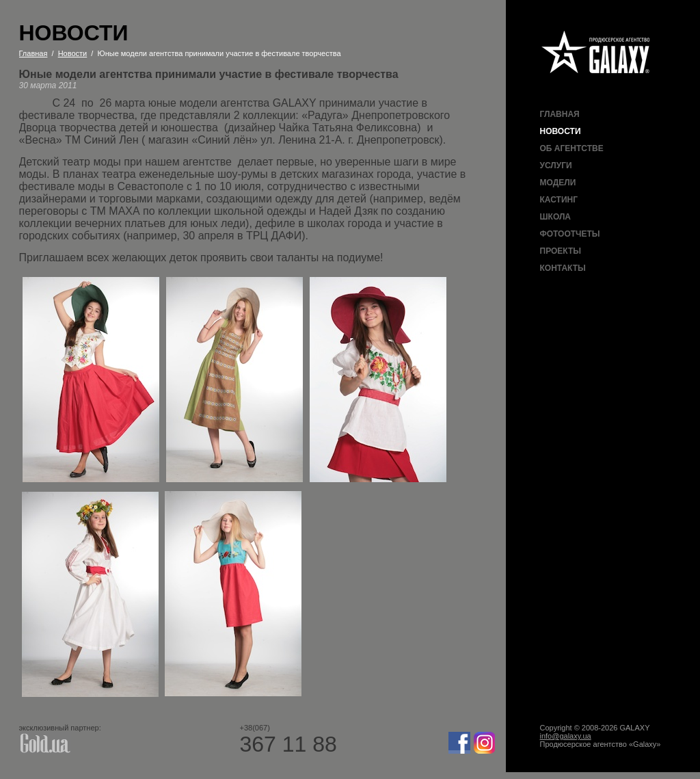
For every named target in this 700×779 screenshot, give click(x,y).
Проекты (561, 251)
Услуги (556, 166)
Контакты (563, 268)
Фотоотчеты (570, 234)
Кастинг (559, 200)
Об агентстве (572, 148)
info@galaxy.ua (566, 736)
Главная (560, 114)
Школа (556, 217)
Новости (561, 131)
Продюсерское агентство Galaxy (596, 53)
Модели (558, 183)
